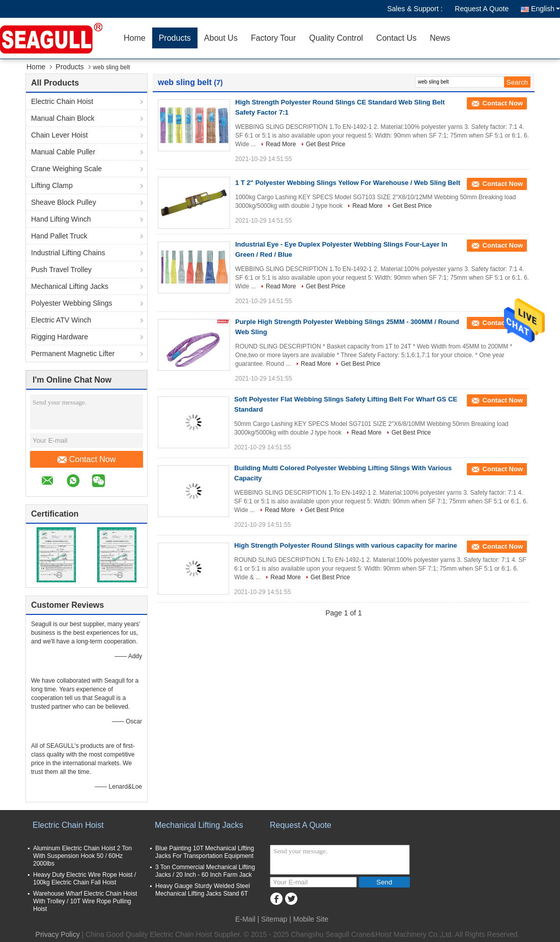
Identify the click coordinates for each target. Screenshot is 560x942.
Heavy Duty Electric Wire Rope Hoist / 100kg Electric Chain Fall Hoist (85, 879)
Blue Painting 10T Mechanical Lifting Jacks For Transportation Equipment (205, 852)
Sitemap (274, 919)
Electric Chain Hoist (62, 101)
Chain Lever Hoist (59, 135)
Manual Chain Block (63, 118)
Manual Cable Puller (63, 152)
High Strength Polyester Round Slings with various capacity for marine (346, 545)
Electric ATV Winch (61, 320)
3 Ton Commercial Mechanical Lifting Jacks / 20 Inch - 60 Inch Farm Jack (205, 871)
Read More (281, 144)
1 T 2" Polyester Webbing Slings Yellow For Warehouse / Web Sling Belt (348, 183)
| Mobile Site (309, 919)
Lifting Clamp (52, 185)
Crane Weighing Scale (66, 169)
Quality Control (336, 38)
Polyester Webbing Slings (72, 303)
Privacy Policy (58, 934)
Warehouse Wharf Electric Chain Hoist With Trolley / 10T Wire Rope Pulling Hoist (85, 901)
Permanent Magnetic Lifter (73, 354)
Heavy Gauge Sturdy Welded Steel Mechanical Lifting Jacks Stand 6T (203, 890)
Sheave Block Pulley (64, 202)
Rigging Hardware (60, 337)
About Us (221, 38)
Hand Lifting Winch (61, 219)
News (440, 38)
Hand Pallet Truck (59, 236)
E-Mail (245, 919)
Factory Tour (274, 38)
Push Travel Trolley (61, 270)
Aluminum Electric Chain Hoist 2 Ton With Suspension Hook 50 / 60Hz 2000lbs (82, 856)
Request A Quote (482, 9)
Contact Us (396, 38)
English (545, 9)
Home (135, 38)
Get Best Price (326, 144)
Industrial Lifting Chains (68, 253)
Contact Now (87, 460)
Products (175, 38)
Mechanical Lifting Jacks (70, 286)
